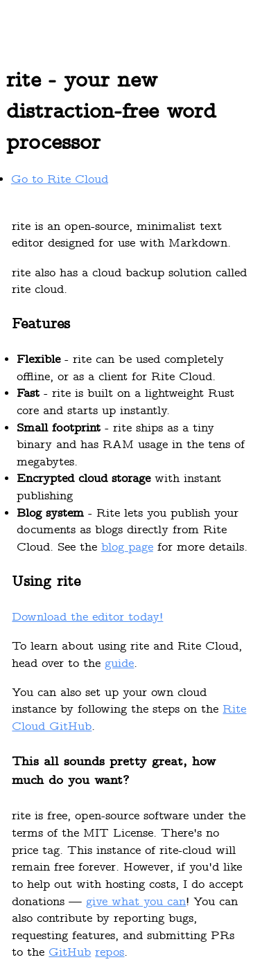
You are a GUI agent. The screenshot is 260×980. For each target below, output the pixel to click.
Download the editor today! (87, 618)
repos (110, 953)
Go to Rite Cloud (60, 180)
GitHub (70, 953)
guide (119, 664)
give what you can (136, 902)
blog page (127, 548)
